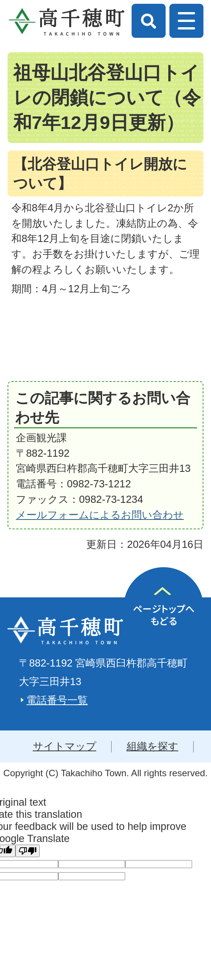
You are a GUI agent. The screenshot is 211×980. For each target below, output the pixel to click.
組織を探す (153, 746)
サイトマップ (65, 746)
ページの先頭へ (164, 607)
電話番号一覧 (57, 700)
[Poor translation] (28, 851)
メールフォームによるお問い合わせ (100, 515)
